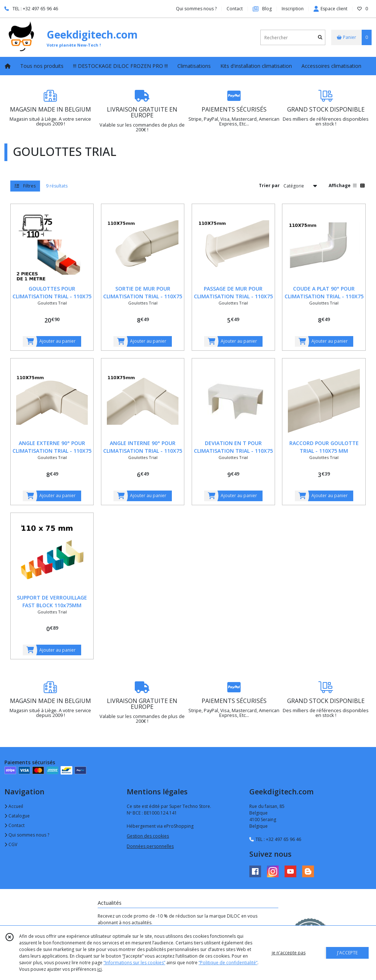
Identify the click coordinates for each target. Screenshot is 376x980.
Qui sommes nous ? (27, 835)
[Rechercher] (320, 38)
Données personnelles (150, 846)
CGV (11, 844)
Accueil (14, 806)
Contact (235, 9)
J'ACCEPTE (347, 953)
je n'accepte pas (289, 953)
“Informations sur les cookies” (134, 963)
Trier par (269, 185)
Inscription (293, 9)
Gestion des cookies (148, 836)
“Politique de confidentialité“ (228, 963)
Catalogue (17, 816)
